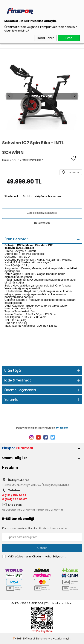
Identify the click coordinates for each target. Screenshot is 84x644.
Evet (69, 38)
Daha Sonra (46, 38)
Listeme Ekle (42, 223)
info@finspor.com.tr (50, 510)
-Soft (18, 638)
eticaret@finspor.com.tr (19, 510)
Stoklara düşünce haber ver (42, 196)
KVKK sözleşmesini (20, 556)
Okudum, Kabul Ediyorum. (34, 557)
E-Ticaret (29, 638)
